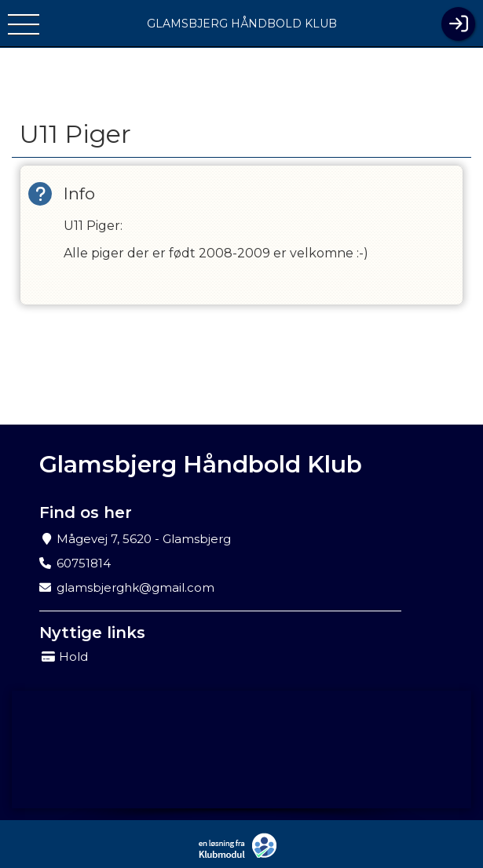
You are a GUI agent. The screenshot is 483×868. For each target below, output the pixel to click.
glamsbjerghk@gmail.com (135, 587)
